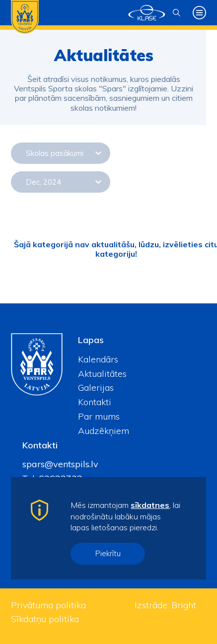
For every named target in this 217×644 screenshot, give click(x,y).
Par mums (99, 416)
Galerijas (96, 388)
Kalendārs (98, 359)
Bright (184, 605)
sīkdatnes (150, 505)
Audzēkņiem (104, 431)
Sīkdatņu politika (45, 619)
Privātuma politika (48, 605)
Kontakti (95, 402)
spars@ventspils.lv (60, 464)
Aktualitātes (102, 374)
